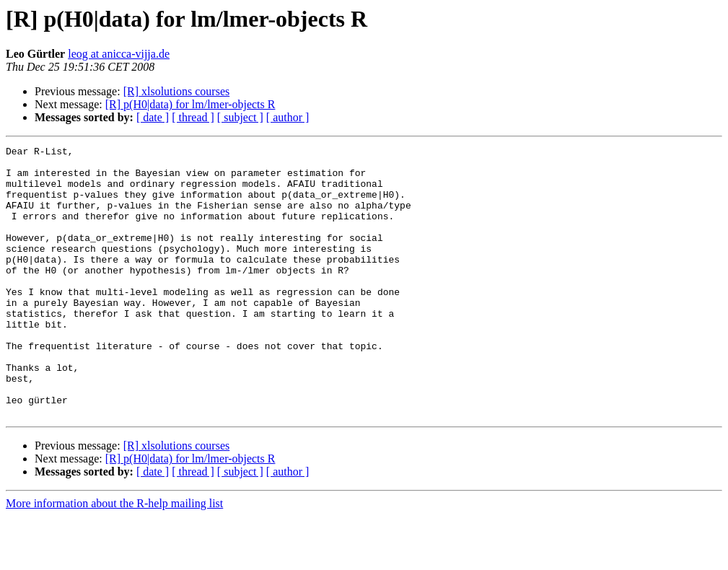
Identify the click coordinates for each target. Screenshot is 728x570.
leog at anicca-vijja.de (119, 54)
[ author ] (288, 117)
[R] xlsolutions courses (177, 91)
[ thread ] (193, 117)
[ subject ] (240, 117)
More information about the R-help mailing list (114, 557)
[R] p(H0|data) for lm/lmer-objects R (190, 104)
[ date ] (153, 117)
